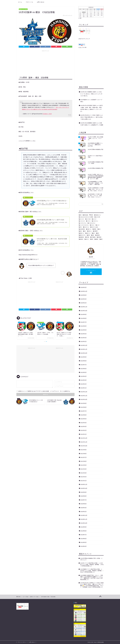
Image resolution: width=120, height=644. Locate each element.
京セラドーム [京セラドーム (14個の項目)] (86, 227)
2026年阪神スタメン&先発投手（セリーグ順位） (91, 101)
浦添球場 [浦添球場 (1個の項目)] (98, 235)
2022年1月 (84, 434)
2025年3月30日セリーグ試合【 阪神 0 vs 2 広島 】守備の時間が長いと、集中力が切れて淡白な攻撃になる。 (92, 117)
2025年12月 (84, 291)
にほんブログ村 (82, 47)
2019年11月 (84, 519)
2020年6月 (84, 504)
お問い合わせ (41, 2)
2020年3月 (84, 508)
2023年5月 (84, 372)
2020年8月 (84, 496)
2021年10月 (84, 446)
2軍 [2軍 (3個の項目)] (81, 215)
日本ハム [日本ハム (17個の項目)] (90, 231)
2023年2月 (84, 384)
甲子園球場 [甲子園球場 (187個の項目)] (93, 237)
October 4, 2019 (47, 114)
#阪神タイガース (26, 109)
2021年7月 (84, 457)
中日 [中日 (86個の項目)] (81, 227)
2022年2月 (84, 430)
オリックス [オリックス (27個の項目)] (82, 219)
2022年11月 (84, 396)
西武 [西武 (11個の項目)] (92, 239)
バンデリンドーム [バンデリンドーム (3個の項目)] (83, 223)
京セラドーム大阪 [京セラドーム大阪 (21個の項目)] (95, 227)
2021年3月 (84, 473)
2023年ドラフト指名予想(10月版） (89, 563)
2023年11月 (84, 349)
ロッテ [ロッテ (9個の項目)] (98, 225)
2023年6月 (84, 369)
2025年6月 (84, 295)
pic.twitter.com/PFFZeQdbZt (50, 109)
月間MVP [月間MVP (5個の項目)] (96, 231)
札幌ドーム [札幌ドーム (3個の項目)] (82, 233)
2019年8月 (84, 531)
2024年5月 (84, 330)
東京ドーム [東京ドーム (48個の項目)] (88, 233)
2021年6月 (84, 461)
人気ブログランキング (84, 39)
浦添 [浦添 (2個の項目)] (93, 235)
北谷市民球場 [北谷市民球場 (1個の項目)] (82, 229)
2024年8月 (84, 318)
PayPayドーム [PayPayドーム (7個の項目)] (98, 215)
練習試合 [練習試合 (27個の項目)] (82, 239)
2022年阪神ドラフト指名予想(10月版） (90, 569)
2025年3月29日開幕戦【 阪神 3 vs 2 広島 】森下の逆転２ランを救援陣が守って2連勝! (92, 124)
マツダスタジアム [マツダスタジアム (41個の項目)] (92, 223)
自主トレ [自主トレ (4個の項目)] (87, 239)
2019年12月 (84, 515)
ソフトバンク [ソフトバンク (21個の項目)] (82, 221)
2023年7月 (84, 365)
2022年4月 (84, 423)
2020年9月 (84, 492)
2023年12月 (84, 345)
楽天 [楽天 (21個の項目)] (94, 233)
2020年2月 (84, 512)
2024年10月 (84, 311)
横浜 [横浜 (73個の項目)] (98, 233)
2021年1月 (84, 481)
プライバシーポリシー (22, 642)
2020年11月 (84, 484)
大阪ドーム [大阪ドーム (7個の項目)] (89, 229)
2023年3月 (84, 380)
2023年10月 (84, 353)
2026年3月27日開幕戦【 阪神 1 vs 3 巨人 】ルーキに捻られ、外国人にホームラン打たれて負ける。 (91, 94)
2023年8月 (84, 361)
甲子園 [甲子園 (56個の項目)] (88, 237)
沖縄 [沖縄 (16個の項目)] (89, 235)
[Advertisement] (45, 63)
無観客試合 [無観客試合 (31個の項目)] (82, 237)
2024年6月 (84, 326)
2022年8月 (84, 407)
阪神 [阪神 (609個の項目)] (101, 239)
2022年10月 (84, 399)
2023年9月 (84, 357)
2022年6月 (84, 415)
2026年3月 (84, 287)
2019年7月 (84, 535)
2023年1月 (84, 388)
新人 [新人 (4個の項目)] (85, 231)
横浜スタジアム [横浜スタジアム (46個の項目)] (83, 235)
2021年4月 (84, 469)
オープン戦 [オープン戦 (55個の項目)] (88, 219)
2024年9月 (84, 314)
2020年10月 (84, 488)
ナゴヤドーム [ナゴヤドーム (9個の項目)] (95, 221)
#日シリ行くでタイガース (62, 107)
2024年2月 (84, 341)
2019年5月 (84, 542)
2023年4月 (84, 376)
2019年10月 (84, 523)
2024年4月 (84, 334)
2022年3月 (84, 426)
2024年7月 (84, 322)
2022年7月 (84, 411)
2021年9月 (84, 450)
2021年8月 (84, 454)
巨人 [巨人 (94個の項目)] (99, 229)
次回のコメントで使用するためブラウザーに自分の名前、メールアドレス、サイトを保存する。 (45, 392)
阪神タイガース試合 (23, 9)
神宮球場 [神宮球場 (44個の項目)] (99, 237)
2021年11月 (84, 442)
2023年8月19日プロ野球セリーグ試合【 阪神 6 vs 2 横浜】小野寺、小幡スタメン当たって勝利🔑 (92, 584)
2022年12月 (84, 392)
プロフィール (29, 2)
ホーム (20, 2)
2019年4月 (84, 546)
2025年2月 (84, 303)
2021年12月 (84, 438)
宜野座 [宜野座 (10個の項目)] (95, 229)
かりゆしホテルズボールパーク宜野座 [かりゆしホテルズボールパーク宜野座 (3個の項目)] (86, 217)
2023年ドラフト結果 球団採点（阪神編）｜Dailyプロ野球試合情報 (92, 565)
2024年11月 (84, 307)
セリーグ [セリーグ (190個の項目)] (95, 219)
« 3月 (80, 18)
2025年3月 (84, 299)
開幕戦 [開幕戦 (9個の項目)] (97, 239)
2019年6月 (84, 539)
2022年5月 (84, 419)
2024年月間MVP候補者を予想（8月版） (91, 558)
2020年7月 (84, 500)
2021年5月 (84, 465)
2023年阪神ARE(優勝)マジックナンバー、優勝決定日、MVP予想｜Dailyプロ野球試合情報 (92, 578)
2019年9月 (84, 527)
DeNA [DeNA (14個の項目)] (92, 215)
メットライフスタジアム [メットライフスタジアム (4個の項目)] (84, 225)
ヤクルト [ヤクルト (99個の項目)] (93, 225)
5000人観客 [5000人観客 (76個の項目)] (86, 215)
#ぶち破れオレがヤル (36, 109)
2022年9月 (84, 403)
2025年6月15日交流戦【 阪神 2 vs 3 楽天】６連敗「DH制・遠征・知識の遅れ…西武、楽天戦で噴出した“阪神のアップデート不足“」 (92, 108)
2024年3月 (84, 338)
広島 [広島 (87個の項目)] (81, 231)
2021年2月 (84, 477)
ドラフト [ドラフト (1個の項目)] (89, 221)
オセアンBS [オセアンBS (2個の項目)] (98, 217)
